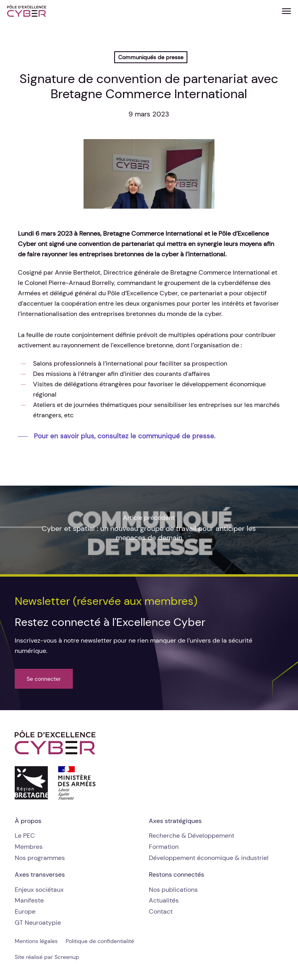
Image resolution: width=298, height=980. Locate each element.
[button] (286, 11)
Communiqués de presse (151, 57)
